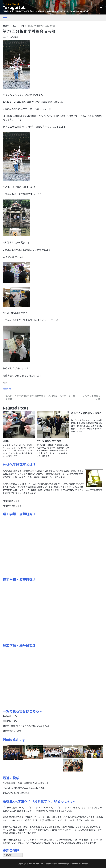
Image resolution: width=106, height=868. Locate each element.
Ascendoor (63, 864)
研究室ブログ (7, 389)
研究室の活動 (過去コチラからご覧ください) (23, 726)
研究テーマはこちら (12, 505)
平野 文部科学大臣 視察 (49, 441)
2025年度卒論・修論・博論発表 (18, 783)
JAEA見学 (7, 793)
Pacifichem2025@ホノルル (16, 788)
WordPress (84, 864)
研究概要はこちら (11, 500)
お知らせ (7, 716)
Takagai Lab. (16, 7)
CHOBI (7, 441)
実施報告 (7, 721)
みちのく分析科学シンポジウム (86, 415)
